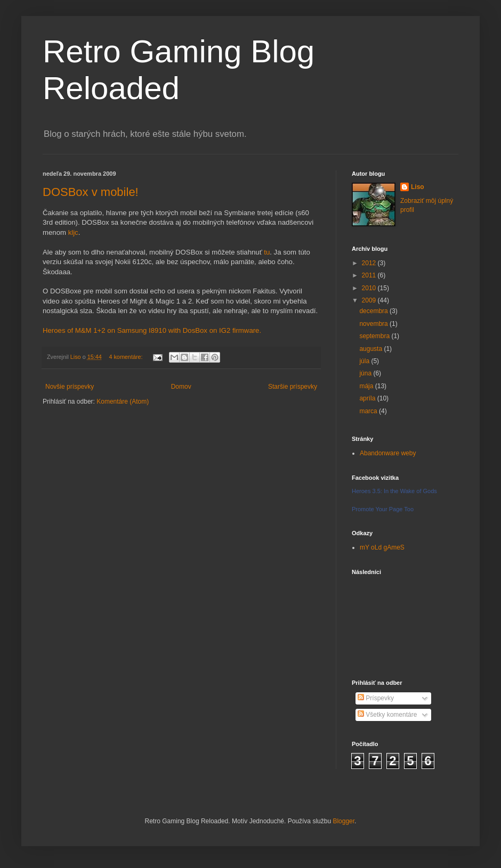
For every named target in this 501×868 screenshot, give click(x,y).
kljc (73, 232)
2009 (370, 300)
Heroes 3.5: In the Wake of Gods (394, 491)
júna (366, 373)
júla (365, 361)
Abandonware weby (388, 453)
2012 (370, 263)
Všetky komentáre (387, 715)
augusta (371, 349)
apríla (368, 398)
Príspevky (376, 698)
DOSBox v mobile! (91, 192)
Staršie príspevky (293, 387)
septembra (375, 336)
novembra (374, 324)
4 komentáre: (126, 357)
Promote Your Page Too (383, 509)
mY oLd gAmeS (382, 547)
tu (267, 252)
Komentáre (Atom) (123, 402)
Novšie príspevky (70, 387)
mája (367, 386)
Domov (181, 387)
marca (369, 411)
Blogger (344, 821)
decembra (374, 311)
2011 (370, 275)
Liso (418, 187)
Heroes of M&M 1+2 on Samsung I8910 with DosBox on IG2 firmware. (152, 330)
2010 (370, 288)
